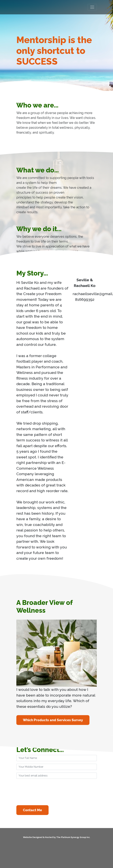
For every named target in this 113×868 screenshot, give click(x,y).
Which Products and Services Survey (53, 720)
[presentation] (41, 792)
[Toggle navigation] (92, 7)
